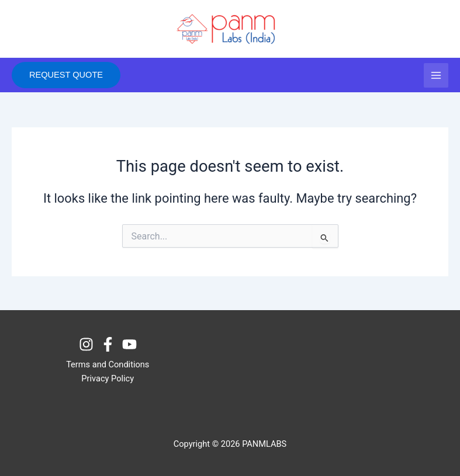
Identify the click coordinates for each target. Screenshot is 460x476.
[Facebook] (108, 344)
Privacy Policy (108, 378)
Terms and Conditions (108, 364)
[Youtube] (129, 344)
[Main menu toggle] (436, 75)
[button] (66, 75)
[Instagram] (86, 344)
